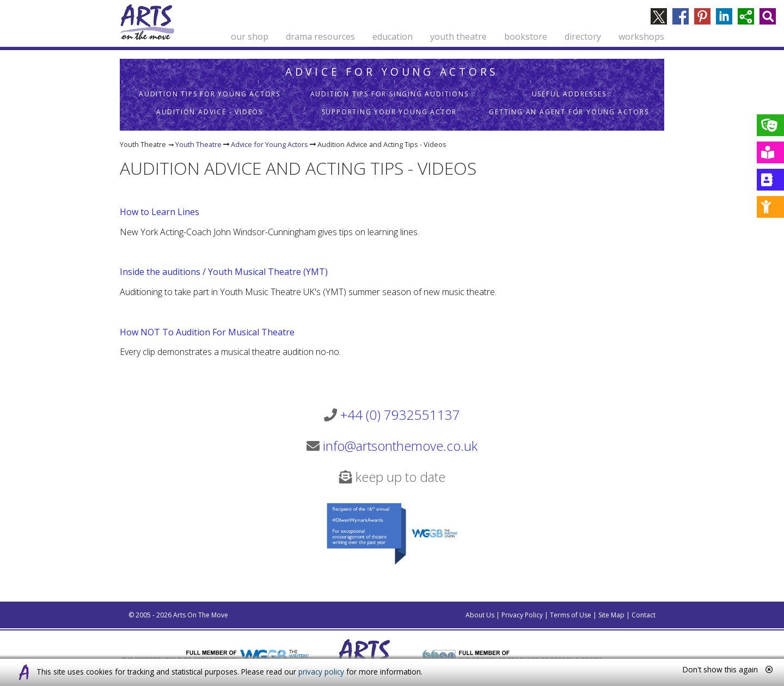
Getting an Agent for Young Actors (569, 112)
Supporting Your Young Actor (390, 112)
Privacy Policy (522, 615)
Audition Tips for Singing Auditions (390, 94)
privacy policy (321, 672)
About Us (480, 615)
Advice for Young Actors (392, 72)
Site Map (611, 615)
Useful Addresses (569, 94)
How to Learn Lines (160, 212)
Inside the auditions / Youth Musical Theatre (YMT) (224, 272)
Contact (644, 615)
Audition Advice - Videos (210, 112)
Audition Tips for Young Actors (210, 94)
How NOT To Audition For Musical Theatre (207, 332)
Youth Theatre (198, 144)
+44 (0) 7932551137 (400, 415)
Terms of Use (571, 615)
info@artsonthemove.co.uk (400, 446)
